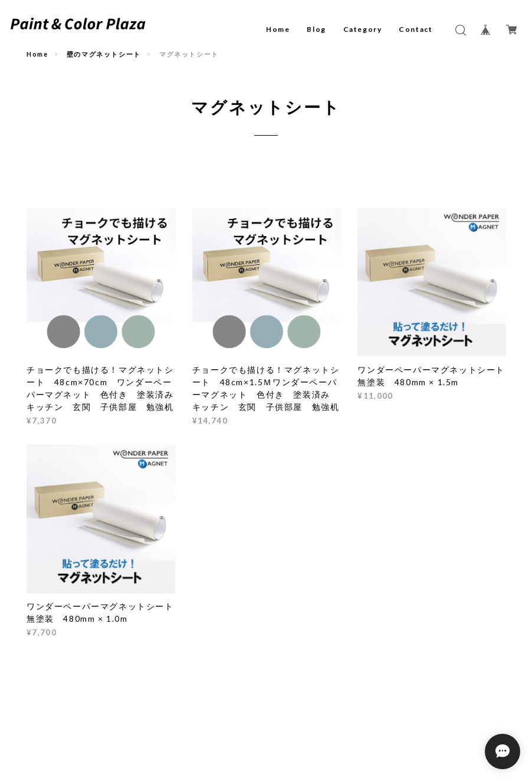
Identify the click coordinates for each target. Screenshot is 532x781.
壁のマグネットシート (104, 54)
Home (278, 29)
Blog (316, 29)
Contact (416, 29)
